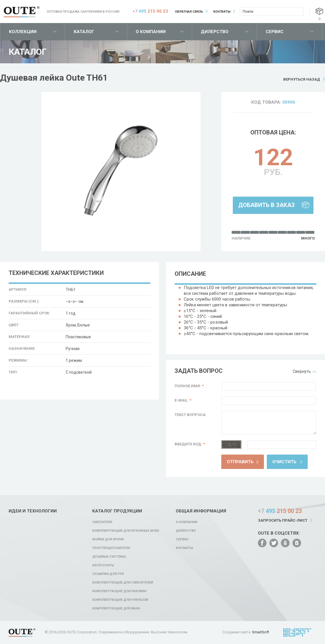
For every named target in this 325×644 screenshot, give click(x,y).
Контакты (222, 12)
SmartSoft (261, 632)
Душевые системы (109, 557)
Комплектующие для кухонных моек (126, 531)
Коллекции (23, 32)
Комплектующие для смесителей (123, 583)
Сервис (275, 32)
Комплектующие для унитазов (120, 600)
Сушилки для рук (108, 574)
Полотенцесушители (111, 548)
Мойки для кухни (108, 539)
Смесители (102, 522)
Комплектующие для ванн (116, 608)
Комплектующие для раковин (119, 591)
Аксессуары (103, 565)
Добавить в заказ (267, 205)
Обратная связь (189, 12)
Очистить (284, 462)
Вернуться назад (302, 79)
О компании (151, 32)
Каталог (84, 32)
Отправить (240, 462)
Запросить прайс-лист (283, 520)
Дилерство (215, 32)
